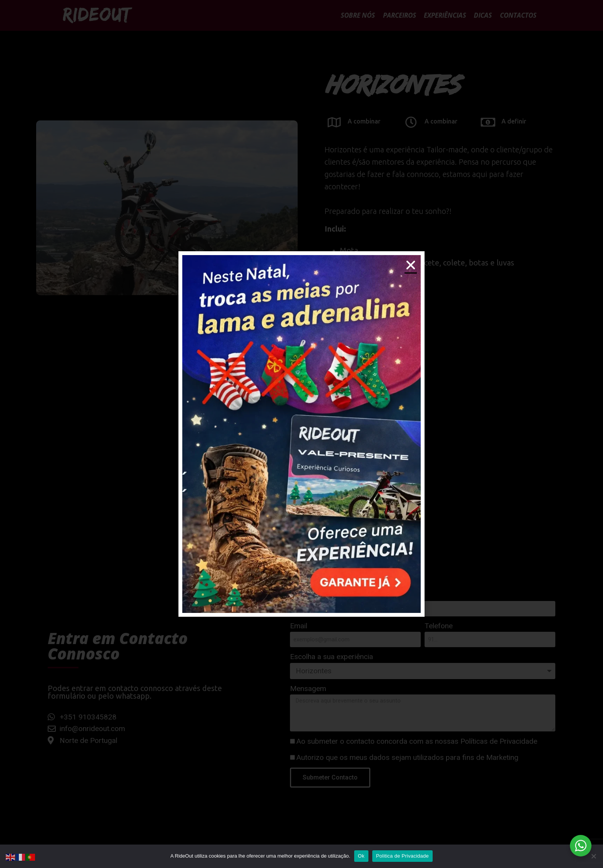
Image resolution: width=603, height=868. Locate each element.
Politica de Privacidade (402, 856)
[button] (411, 265)
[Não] (593, 856)
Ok (361, 856)
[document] (301, 434)
